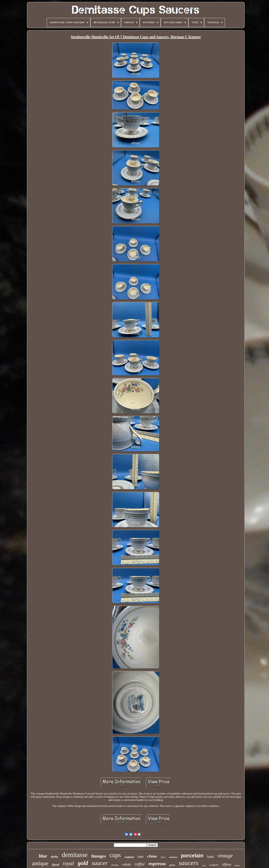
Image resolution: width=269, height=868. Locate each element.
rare (141, 856)
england (129, 857)
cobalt (126, 864)
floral (55, 865)
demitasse (75, 855)
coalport (214, 865)
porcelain (192, 856)
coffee (140, 864)
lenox (237, 865)
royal (68, 863)
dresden (115, 865)
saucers (188, 863)
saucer (100, 863)
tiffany (227, 864)
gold (83, 863)
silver (163, 857)
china (152, 856)
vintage (225, 856)
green (172, 865)
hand (210, 857)
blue (43, 856)
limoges (99, 856)
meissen (173, 857)
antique (40, 863)
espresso (157, 864)
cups (115, 855)
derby (54, 857)
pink (204, 865)
